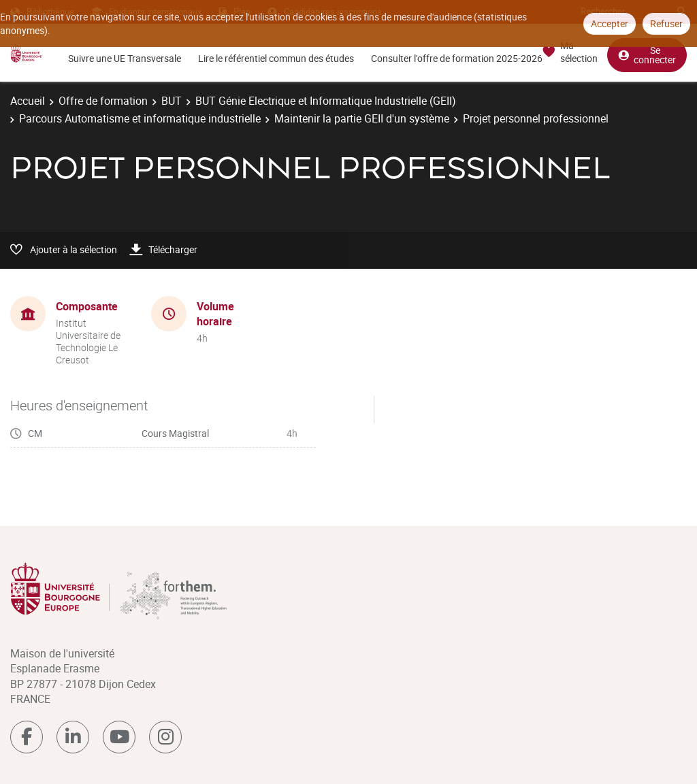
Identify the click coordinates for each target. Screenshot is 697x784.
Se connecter (647, 55)
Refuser (666, 23)
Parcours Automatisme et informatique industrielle (140, 118)
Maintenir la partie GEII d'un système (362, 118)
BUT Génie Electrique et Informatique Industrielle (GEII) (326, 101)
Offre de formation (103, 101)
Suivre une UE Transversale (125, 58)
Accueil (28, 101)
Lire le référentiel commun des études (276, 58)
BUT (172, 101)
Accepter (610, 23)
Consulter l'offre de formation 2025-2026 (457, 58)
